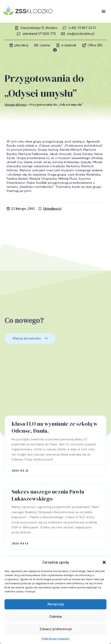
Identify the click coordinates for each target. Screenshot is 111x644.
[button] (104, 562)
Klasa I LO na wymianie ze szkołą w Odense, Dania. (55, 427)
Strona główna (15, 105)
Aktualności (52, 209)
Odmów (56, 617)
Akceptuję (56, 604)
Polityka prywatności (56, 639)
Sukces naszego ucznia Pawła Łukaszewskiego (48, 495)
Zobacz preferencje (56, 629)
